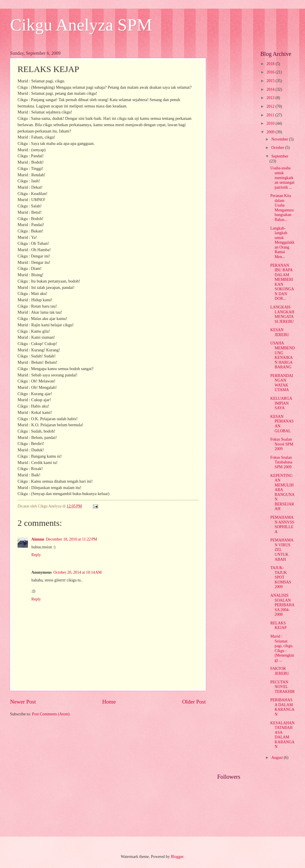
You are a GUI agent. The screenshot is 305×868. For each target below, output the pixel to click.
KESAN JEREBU (280, 332)
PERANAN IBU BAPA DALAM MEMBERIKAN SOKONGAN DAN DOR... (282, 282)
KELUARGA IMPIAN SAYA (281, 403)
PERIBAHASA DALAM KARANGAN (282, 707)
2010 (271, 123)
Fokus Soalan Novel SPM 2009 (282, 444)
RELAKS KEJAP (278, 626)
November (280, 139)
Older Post (194, 702)
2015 (271, 81)
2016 (271, 72)
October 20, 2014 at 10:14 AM (78, 572)
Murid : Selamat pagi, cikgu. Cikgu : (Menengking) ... (282, 648)
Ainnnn (38, 539)
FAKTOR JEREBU (280, 671)
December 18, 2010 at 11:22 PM (72, 539)
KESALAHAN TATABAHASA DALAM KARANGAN (282, 735)
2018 (271, 64)
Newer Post (23, 702)
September (280, 156)
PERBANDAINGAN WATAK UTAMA (282, 383)
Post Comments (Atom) (51, 714)
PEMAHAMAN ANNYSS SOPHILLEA (282, 525)
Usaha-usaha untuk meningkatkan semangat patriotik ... (282, 178)
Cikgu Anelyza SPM (81, 25)
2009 (271, 132)
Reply (36, 555)
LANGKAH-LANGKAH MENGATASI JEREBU (282, 314)
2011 (271, 115)
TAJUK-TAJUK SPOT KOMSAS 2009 (281, 577)
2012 (271, 106)
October (278, 148)
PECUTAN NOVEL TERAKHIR (282, 687)
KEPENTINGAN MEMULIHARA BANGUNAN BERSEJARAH (282, 492)
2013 (271, 98)
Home (109, 702)
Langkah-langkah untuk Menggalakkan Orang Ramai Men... (282, 242)
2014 (271, 89)
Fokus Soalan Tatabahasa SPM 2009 (281, 462)
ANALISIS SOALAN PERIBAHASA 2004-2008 (282, 605)
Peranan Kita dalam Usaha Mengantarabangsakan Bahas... (282, 208)
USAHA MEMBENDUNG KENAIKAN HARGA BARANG (283, 355)
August (278, 758)
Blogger (177, 857)
